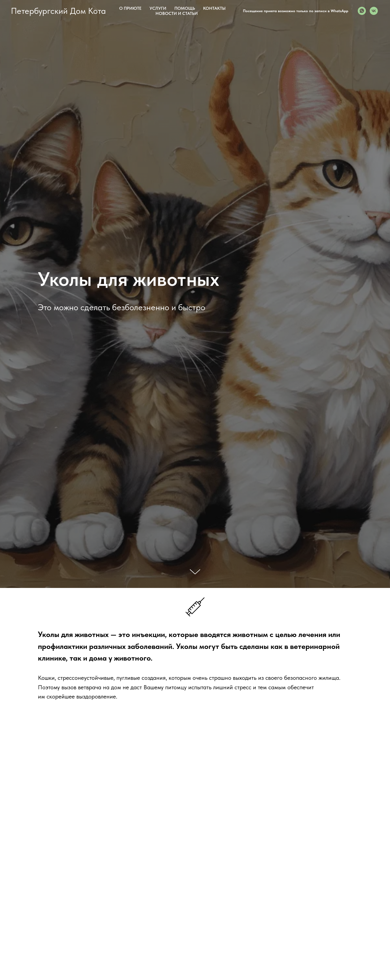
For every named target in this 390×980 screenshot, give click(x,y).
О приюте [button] (130, 8)
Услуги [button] (158, 8)
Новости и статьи (177, 13)
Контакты (214, 8)
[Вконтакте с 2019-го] (374, 11)
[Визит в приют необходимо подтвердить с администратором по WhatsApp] (362, 11)
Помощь (185, 8)
